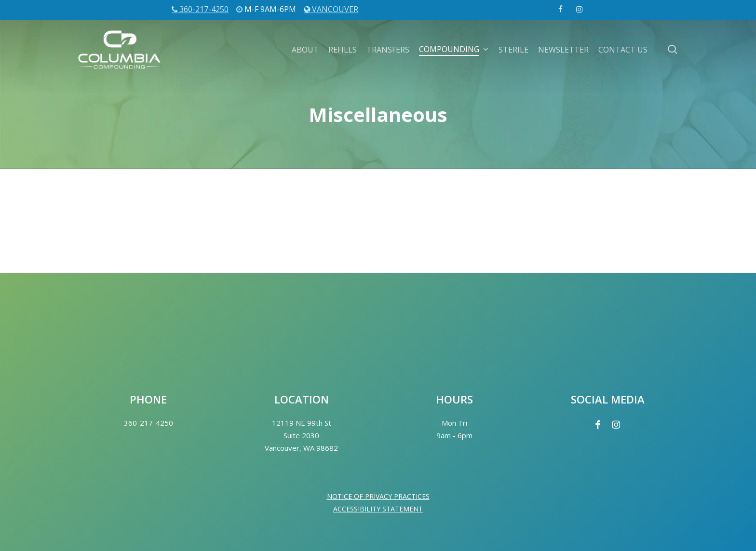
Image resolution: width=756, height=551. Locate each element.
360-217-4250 (200, 9)
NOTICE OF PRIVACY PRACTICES (378, 496)
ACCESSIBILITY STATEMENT (378, 509)
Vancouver (331, 9)
